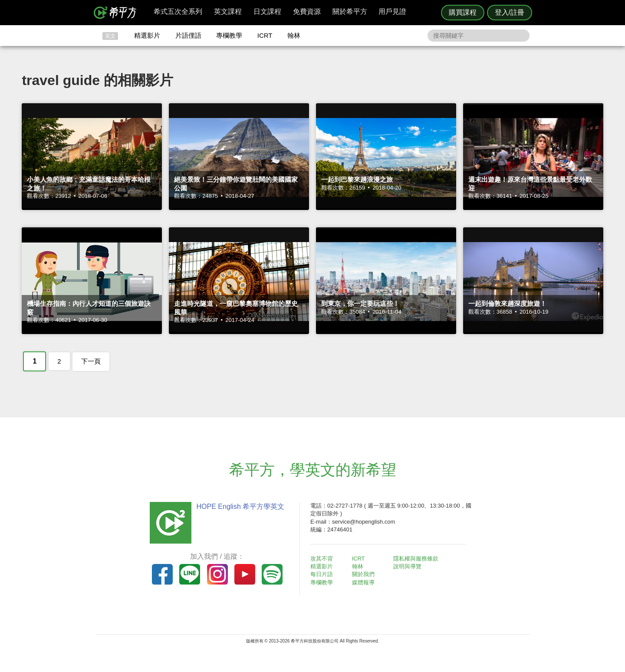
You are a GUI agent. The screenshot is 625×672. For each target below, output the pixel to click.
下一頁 (91, 361)
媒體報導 (365, 582)
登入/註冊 (510, 12)
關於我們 (365, 574)
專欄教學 (229, 35)
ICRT (265, 35)
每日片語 (323, 574)
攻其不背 (323, 559)
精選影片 (147, 35)
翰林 (294, 35)
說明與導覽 (409, 566)
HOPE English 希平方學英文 (239, 506)
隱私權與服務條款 (417, 559)
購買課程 (463, 12)
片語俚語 (188, 35)
